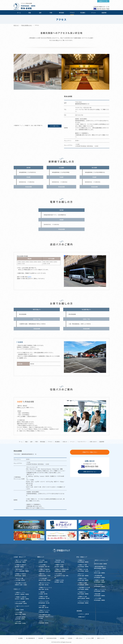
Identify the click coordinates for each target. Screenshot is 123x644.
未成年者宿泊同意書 (51, 638)
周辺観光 (83, 13)
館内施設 (61, 13)
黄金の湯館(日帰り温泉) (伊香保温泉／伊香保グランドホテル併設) (46, 617)
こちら (22, 407)
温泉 (40, 13)
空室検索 (104, 13)
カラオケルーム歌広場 (84, 614)
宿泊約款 (41, 638)
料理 (51, 13)
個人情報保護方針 (30, 638)
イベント (93, 13)
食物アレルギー (101, 638)
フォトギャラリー (82, 442)
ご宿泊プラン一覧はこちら (89, 452)
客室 (30, 13)
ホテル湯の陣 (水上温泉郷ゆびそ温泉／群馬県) (61, 576)
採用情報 (62, 638)
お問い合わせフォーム (89, 472)
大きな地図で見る (54, 126)
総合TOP (16, 25)
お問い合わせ (93, 442)
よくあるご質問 (90, 638)
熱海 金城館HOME (27, 25)
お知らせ (65, 442)
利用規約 (70, 638)
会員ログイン (103, 1)
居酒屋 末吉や (82, 617)
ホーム (19, 13)
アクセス (72, 13)
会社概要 (20, 638)
